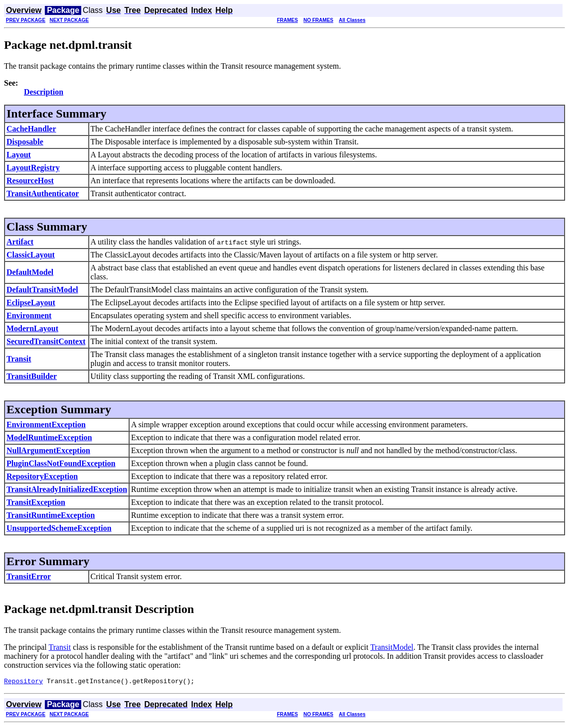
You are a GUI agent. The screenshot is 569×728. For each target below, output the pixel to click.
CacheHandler (31, 129)
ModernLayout (32, 328)
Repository (23, 682)
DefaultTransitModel (42, 290)
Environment (29, 315)
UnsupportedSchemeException (59, 528)
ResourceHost (30, 181)
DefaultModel (30, 272)
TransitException (36, 502)
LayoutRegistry (33, 168)
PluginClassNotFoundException (61, 463)
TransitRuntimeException (51, 515)
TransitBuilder (32, 376)
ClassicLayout (31, 255)
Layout (19, 155)
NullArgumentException (48, 450)
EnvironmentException (46, 425)
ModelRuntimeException (49, 437)
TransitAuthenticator (43, 193)
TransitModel (392, 647)
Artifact (20, 242)
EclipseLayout (31, 303)
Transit (19, 359)
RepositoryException (42, 476)
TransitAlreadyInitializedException (67, 489)
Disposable (25, 142)
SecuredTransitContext (46, 341)
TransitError (29, 576)
